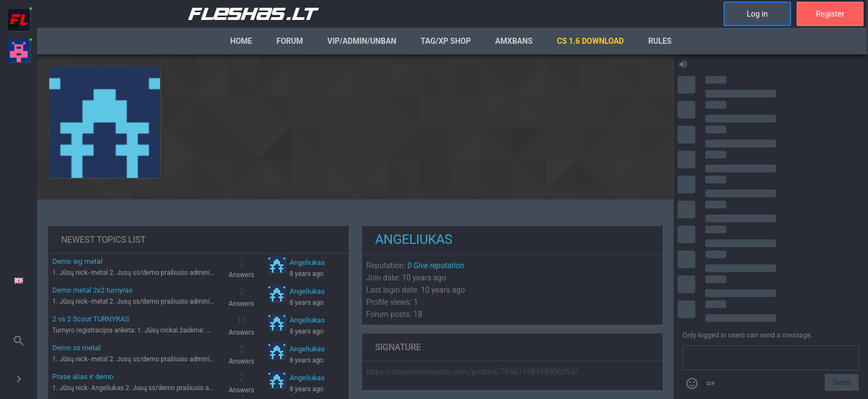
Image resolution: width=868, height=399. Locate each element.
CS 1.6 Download (590, 41)
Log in (757, 14)
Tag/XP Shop (446, 41)
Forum (290, 41)
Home (241, 41)
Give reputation (436, 265)
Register (830, 14)
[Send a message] (771, 358)
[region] (355, 227)
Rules (660, 41)
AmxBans (514, 41)
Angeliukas (307, 262)
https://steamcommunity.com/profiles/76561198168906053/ (472, 372)
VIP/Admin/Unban (362, 41)
